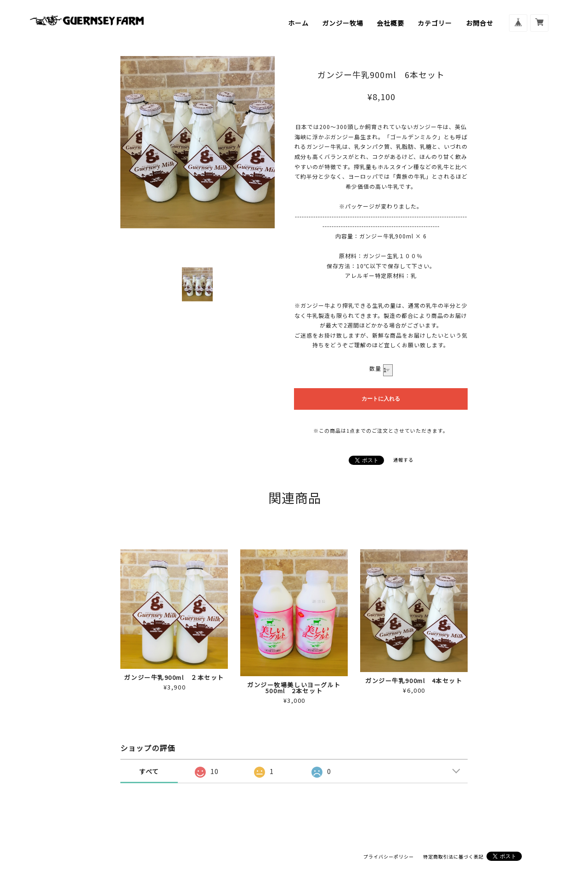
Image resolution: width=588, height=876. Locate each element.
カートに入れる (381, 399)
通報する (403, 460)
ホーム (298, 23)
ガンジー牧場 (343, 23)
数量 (375, 368)
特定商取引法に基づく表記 (453, 856)
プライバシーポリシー (389, 856)
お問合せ (480, 23)
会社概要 (390, 23)
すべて (149, 771)
